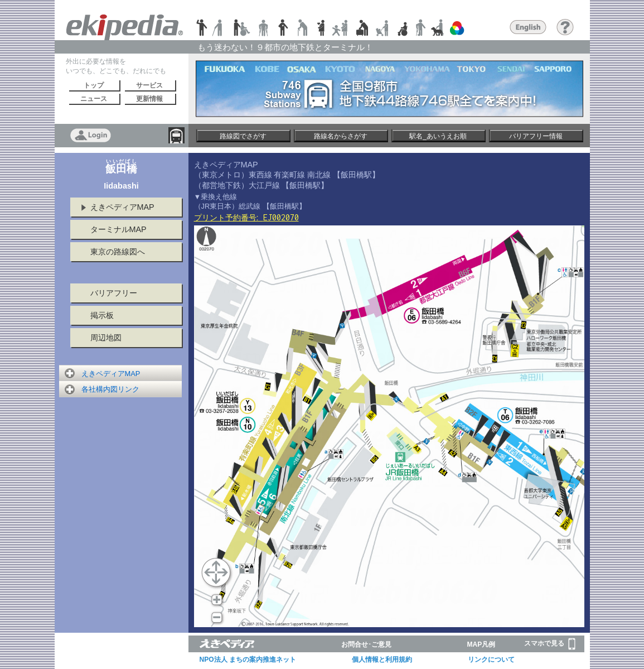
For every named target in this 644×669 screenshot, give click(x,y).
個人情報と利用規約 (382, 660)
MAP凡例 (481, 644)
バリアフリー (114, 293)
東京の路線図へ (118, 252)
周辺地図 (106, 338)
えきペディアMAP (122, 207)
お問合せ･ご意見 (366, 644)
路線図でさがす (243, 136)
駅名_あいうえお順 (438, 136)
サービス (149, 85)
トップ (94, 85)
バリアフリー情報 (536, 136)
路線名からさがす (341, 136)
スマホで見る (550, 644)
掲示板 (102, 315)
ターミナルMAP (118, 229)
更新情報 (149, 99)
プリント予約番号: (246, 218)
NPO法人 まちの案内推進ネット (248, 660)
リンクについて (491, 660)
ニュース (94, 99)
